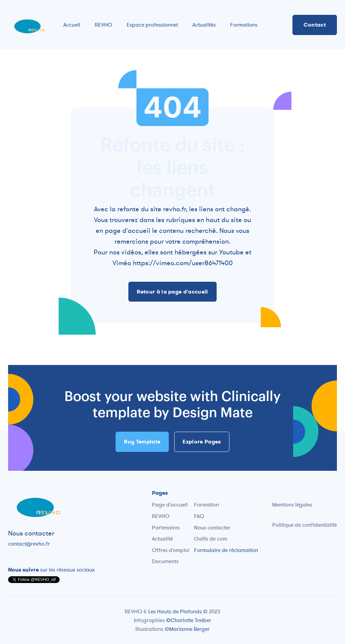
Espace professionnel (152, 25)
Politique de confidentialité (305, 525)
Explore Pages (202, 442)
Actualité (162, 539)
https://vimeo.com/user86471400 (183, 263)
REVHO (103, 25)
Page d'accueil (170, 504)
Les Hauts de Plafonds (176, 611)
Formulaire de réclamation (226, 550)
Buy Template (142, 442)
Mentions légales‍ (292, 504)
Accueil (72, 25)
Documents (165, 561)
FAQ (199, 516)
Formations (244, 25)
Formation (207, 504)
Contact (315, 25)
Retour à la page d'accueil (172, 292)
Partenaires (166, 527)
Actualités (204, 25)
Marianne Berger (189, 629)
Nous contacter (212, 527)
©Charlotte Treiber (189, 620)
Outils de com (211, 539)
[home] (29, 25)
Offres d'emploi (171, 550)
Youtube (231, 252)
